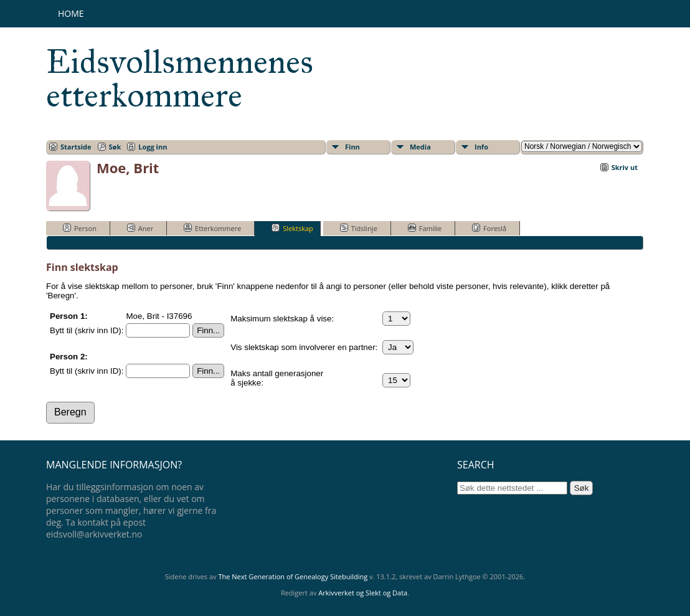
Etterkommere (212, 228)
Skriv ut (625, 167)
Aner (140, 228)
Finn (352, 147)
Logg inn (153, 147)
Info (481, 147)
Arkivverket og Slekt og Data (363, 593)
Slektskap (292, 228)
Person (80, 228)
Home (71, 13)
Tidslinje (359, 228)
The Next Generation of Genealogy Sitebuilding (293, 576)
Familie (425, 228)
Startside (76, 147)
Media (420, 147)
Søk (115, 147)
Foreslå (489, 228)
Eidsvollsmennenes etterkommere (180, 78)
